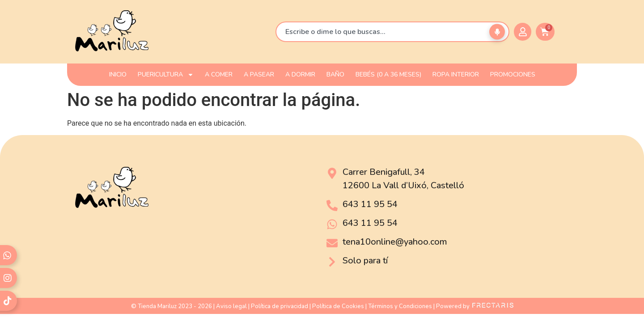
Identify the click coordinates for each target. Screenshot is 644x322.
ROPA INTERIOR (456, 74)
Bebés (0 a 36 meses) (388, 74)
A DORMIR (300, 74)
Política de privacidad (280, 306)
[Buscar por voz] (497, 32)
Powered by (475, 306)
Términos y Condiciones (400, 306)
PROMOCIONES (513, 74)
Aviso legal (231, 306)
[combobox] (392, 32)
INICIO (118, 74)
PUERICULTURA (166, 75)
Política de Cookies (338, 306)
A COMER (219, 74)
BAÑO (335, 74)
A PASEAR (259, 74)
